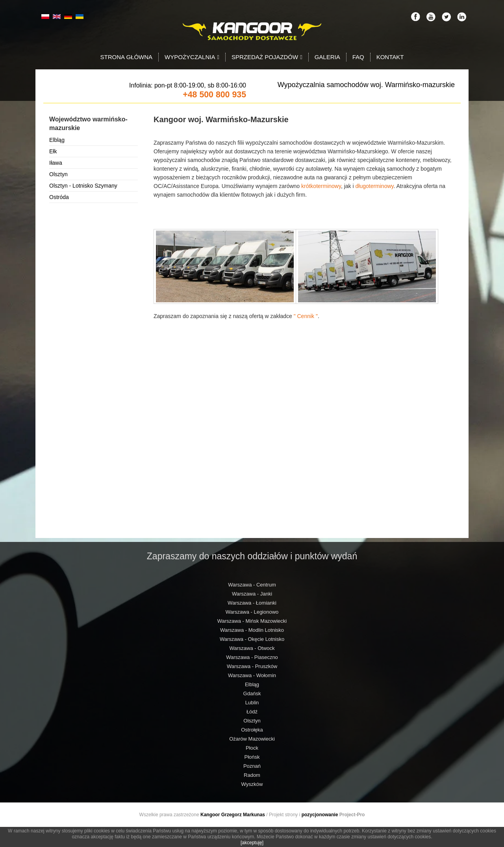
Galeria (327, 57)
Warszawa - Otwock (252, 648)
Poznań (252, 766)
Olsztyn (58, 174)
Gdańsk (252, 693)
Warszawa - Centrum (252, 585)
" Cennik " (306, 316)
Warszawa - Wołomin (252, 675)
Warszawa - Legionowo (252, 612)
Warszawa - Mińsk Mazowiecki (252, 621)
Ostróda (59, 197)
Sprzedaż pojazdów (267, 57)
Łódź (252, 712)
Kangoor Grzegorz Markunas (233, 815)
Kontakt (390, 57)
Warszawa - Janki (252, 594)
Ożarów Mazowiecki (252, 739)
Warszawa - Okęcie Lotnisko (252, 639)
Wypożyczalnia (192, 57)
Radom (252, 775)
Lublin (252, 703)
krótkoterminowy (321, 186)
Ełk (53, 151)
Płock (252, 748)
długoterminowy (374, 186)
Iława (56, 163)
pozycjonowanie (320, 815)
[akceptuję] (252, 843)
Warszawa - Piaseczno (252, 657)
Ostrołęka (252, 730)
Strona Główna (127, 57)
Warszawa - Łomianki (252, 603)
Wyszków (252, 784)
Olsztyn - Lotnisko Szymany (83, 186)
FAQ (358, 57)
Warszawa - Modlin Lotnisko (252, 630)
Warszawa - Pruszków (252, 666)
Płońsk (252, 757)
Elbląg (57, 140)
